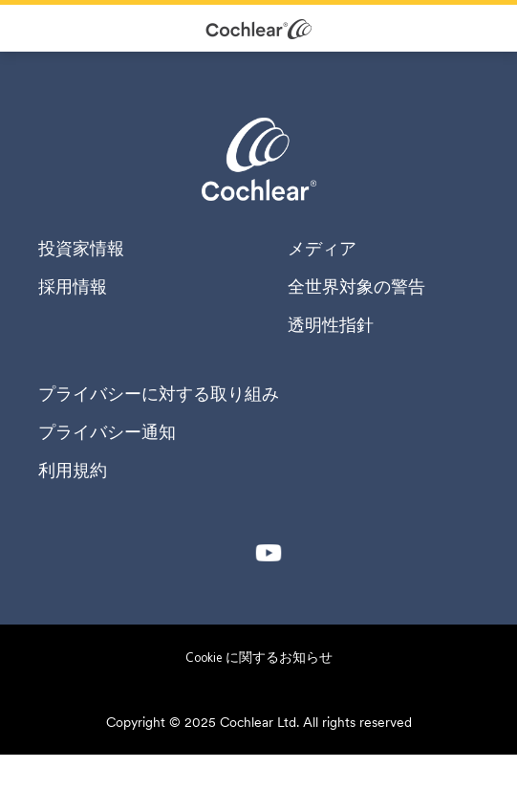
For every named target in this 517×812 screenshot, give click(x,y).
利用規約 (73, 471)
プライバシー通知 (107, 432)
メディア (322, 249)
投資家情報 (81, 249)
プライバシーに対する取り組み (159, 394)
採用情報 (73, 287)
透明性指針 (331, 325)
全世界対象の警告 (356, 287)
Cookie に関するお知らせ (259, 657)
